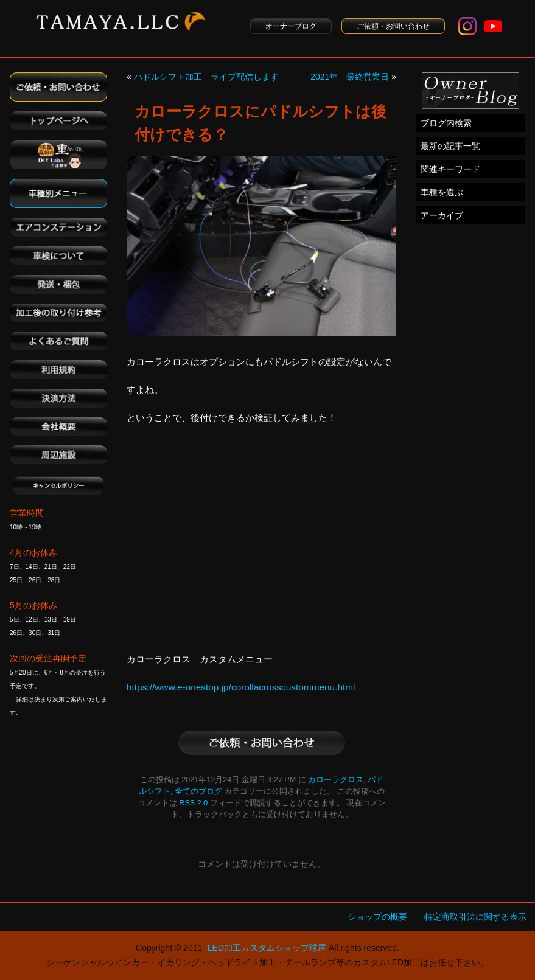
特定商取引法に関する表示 (475, 917)
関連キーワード (450, 169)
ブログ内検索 (446, 123)
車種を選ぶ (442, 192)
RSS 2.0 (193, 803)
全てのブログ (198, 791)
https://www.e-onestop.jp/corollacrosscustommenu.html (241, 687)
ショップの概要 (377, 917)
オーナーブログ (291, 26)
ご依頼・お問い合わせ (393, 26)
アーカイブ (442, 215)
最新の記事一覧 (450, 146)
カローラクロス (336, 780)
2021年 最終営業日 (350, 77)
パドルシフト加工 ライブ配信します (206, 77)
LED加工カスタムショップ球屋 (267, 948)
